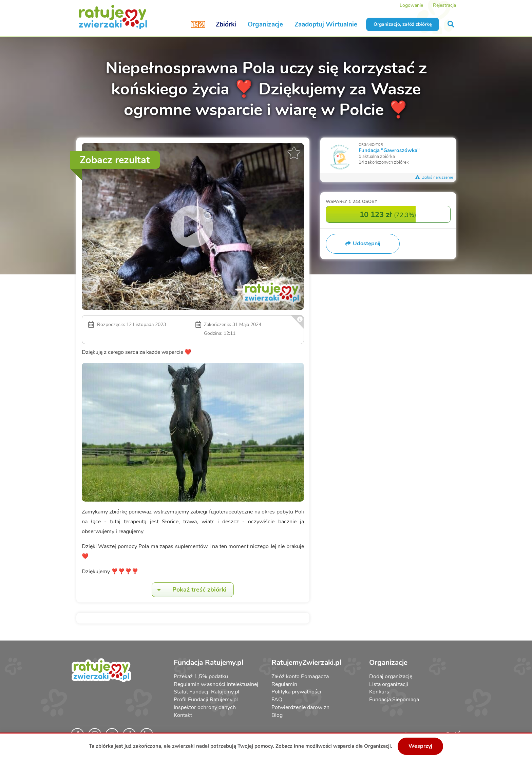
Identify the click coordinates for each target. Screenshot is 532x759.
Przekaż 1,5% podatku (201, 676)
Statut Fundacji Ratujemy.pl (206, 692)
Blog (277, 715)
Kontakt (183, 715)
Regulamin (284, 684)
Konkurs (379, 692)
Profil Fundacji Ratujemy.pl (206, 700)
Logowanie (411, 5)
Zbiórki (226, 24)
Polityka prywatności (296, 692)
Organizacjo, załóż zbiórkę (403, 24)
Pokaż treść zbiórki (189, 590)
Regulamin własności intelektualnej (216, 684)
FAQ (277, 700)
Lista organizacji (389, 684)
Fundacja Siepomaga (394, 700)
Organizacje (265, 24)
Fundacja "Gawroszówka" (389, 150)
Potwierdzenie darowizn (300, 707)
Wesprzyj (420, 746)
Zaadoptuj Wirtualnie (326, 24)
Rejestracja (444, 5)
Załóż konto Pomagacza (300, 676)
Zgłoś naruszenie (434, 177)
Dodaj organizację (391, 676)
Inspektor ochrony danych (205, 707)
